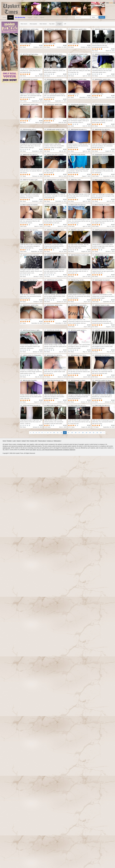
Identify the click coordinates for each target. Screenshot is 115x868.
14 (68, 433)
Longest (59, 24)
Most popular (33, 24)
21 (94, 433)
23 (101, 433)
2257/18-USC (6, 448)
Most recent (24, 24)
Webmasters (57, 441)
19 (86, 433)
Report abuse (42, 441)
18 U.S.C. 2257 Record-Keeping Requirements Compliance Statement (56, 450)
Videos (11, 17)
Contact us (50, 441)
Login (36, 17)
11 (58, 433)
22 (97, 433)
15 (72, 433)
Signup (42, 17)
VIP (65, 24)
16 (76, 433)
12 (61, 433)
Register (9, 441)
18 (83, 433)
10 (54, 433)
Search (102, 17)
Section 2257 (34, 441)
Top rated (52, 24)
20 (90, 433)
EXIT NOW (33, 450)
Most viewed (43, 24)
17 (79, 433)
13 (65, 433)
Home (4, 17)
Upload (30, 17)
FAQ (28, 441)
